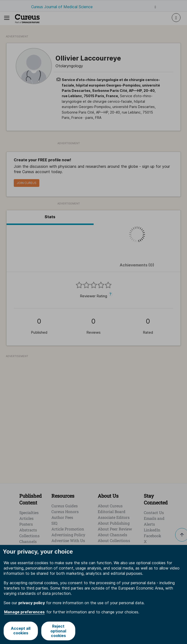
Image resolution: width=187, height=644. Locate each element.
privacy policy (32, 603)
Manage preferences (24, 612)
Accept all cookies (21, 631)
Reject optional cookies (59, 631)
